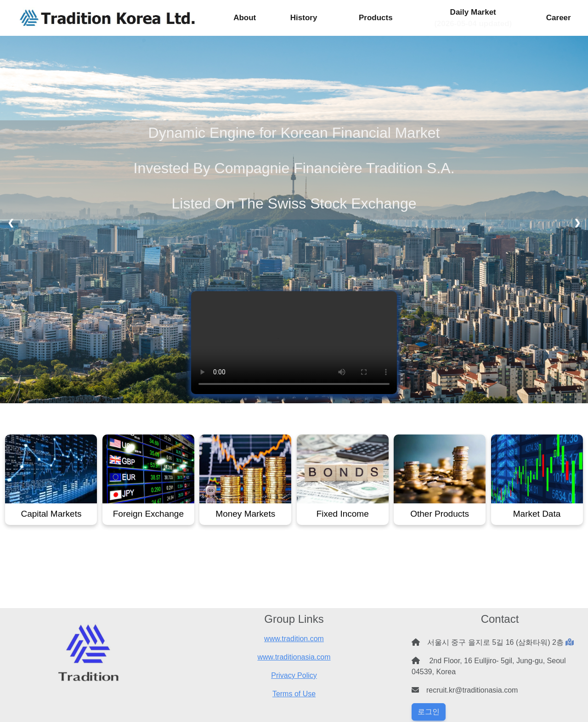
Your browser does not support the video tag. (294, 343)
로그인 (429, 712)
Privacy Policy (294, 675)
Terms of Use (294, 694)
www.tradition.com (294, 639)
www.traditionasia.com (294, 657)
